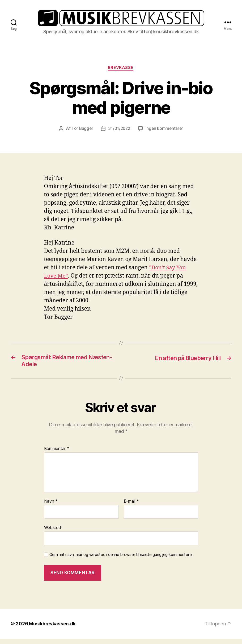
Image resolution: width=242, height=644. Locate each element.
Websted (53, 533)
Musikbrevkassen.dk (53, 629)
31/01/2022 (119, 132)
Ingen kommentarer (165, 132)
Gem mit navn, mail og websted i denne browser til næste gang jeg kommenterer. (122, 560)
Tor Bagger (81, 132)
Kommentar (57, 454)
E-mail (131, 506)
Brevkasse (121, 71)
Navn (51, 506)
